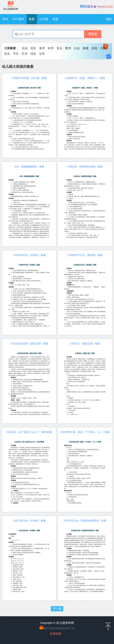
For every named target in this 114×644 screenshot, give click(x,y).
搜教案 (93, 34)
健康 (86, 48)
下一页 (57, 609)
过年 (42, 54)
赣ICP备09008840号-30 (59, 628)
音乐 (59, 48)
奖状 (56, 19)
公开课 (44, 19)
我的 (109, 19)
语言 (33, 48)
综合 (33, 54)
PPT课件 (18, 19)
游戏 (94, 48)
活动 (25, 48)
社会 (77, 48)
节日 (16, 54)
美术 (42, 48)
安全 (7, 54)
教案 (32, 19)
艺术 (24, 54)
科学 (51, 48)
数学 (68, 48)
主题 (103, 48)
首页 (5, 19)
